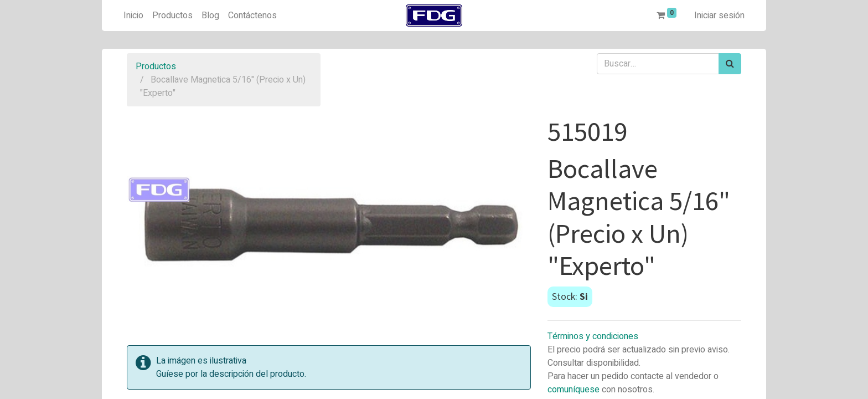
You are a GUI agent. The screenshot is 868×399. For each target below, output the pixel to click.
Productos (156, 66)
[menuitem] (133, 16)
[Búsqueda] (730, 64)
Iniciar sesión (719, 16)
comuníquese (573, 390)
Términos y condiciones (593, 336)
